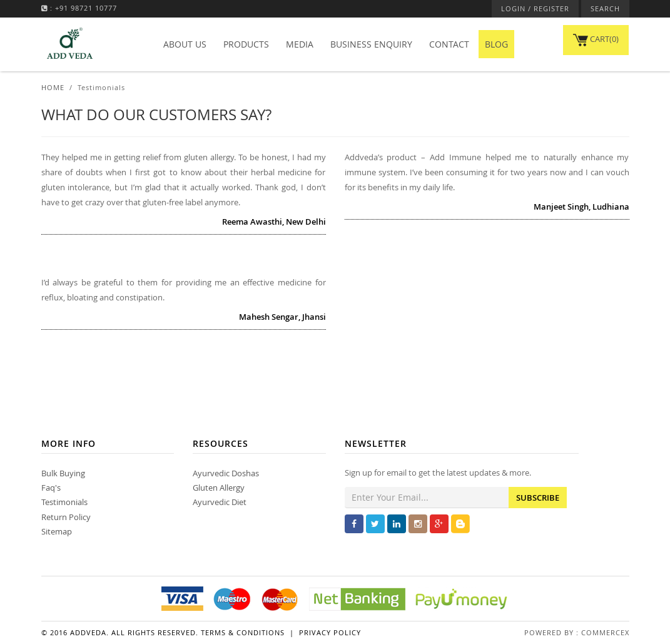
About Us (185, 44)
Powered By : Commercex (577, 632)
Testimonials (64, 502)
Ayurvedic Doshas (226, 473)
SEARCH (605, 8)
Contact (449, 44)
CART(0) (596, 39)
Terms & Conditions (243, 632)
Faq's (51, 488)
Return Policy (66, 517)
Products (246, 44)
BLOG (496, 44)
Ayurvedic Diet (220, 502)
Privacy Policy (330, 632)
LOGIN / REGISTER (535, 8)
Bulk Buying (63, 473)
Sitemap (57, 531)
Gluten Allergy (219, 488)
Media (300, 44)
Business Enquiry (371, 44)
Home (53, 87)
